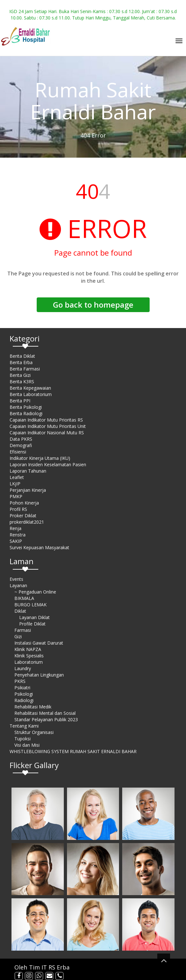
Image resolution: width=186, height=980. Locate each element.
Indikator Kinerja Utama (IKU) (40, 458)
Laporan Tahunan (28, 471)
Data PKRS (21, 439)
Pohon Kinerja (24, 503)
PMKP (16, 496)
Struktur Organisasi (34, 732)
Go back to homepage (93, 305)
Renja (15, 528)
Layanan (18, 585)
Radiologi (24, 700)
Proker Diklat (23, 516)
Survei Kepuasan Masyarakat (39, 547)
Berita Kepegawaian (30, 388)
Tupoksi (22, 739)
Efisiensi (18, 452)
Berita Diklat (22, 356)
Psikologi (24, 694)
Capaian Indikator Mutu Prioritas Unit (48, 426)
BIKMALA (24, 598)
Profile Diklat (32, 624)
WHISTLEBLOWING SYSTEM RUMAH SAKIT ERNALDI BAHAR (73, 751)
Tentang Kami (24, 726)
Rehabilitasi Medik (33, 707)
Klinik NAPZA (28, 649)
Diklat (20, 611)
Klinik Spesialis (29, 656)
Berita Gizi (20, 375)
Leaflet (17, 477)
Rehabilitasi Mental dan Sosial (45, 713)
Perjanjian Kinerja (28, 490)
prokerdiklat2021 (27, 522)
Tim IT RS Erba (49, 967)
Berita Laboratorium (31, 394)
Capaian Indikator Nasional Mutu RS (47, 433)
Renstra (18, 535)
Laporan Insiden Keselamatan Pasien (48, 464)
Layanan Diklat (34, 617)
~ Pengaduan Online (35, 592)
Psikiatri (22, 688)
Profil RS (18, 509)
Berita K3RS (22, 382)
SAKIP (16, 541)
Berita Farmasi (25, 369)
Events (16, 579)
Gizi (18, 636)
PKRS (20, 681)
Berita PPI (20, 401)
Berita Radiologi (26, 413)
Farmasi (23, 630)
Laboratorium (29, 662)
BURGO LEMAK (30, 605)
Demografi (21, 445)
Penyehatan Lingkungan (39, 675)
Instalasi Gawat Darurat (39, 643)
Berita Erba (21, 362)
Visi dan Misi (27, 745)
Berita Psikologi (26, 407)
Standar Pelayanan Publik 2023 (46, 719)
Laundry (23, 668)
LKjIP (15, 484)
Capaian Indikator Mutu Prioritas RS (46, 420)
